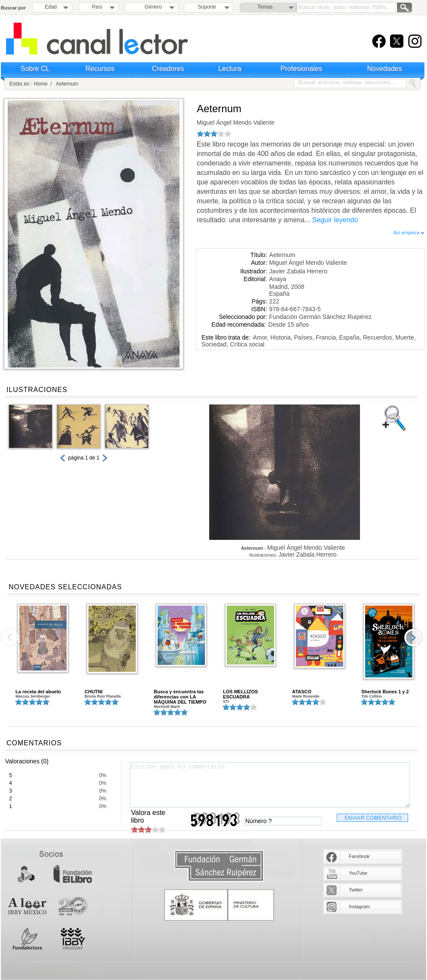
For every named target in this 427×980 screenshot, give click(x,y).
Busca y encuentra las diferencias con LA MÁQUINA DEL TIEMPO (180, 697)
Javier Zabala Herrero (298, 271)
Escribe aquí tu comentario (270, 785)
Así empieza (409, 233)
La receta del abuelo (38, 692)
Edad (51, 7)
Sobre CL (35, 69)
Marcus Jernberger (33, 696)
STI (226, 701)
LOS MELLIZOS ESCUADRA (240, 694)
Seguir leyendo (335, 220)
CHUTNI (94, 692)
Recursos (100, 69)
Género (152, 7)
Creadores (168, 69)
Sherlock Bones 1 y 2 (385, 692)
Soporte (207, 7)
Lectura (230, 69)
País (97, 7)
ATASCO (302, 692)
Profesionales (301, 69)
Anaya (278, 279)
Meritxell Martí (167, 707)
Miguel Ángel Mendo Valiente (236, 122)
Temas (265, 7)
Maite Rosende (306, 696)
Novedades (385, 69)
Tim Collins (372, 696)
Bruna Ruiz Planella (103, 696)
